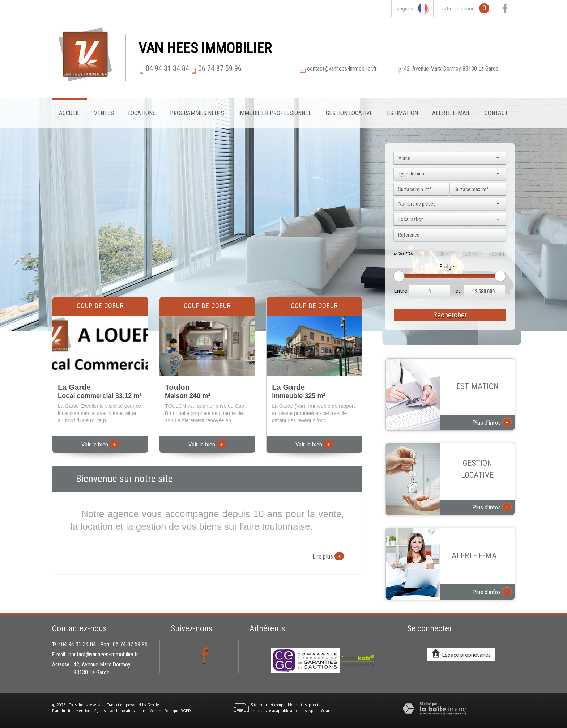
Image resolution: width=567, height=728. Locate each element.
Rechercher (450, 315)
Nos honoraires (121, 711)
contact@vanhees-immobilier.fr (342, 69)
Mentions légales (91, 711)
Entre (400, 291)
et (458, 291)
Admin (156, 711)
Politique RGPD (178, 711)
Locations (142, 113)
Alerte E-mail (451, 113)
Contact (496, 113)
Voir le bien (100, 444)
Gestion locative (349, 113)
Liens (142, 711)
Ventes (104, 113)
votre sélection (458, 9)
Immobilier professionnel (275, 113)
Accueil (69, 113)
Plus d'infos (492, 422)
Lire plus (328, 556)
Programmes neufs (197, 113)
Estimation (402, 113)
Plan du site (62, 711)
